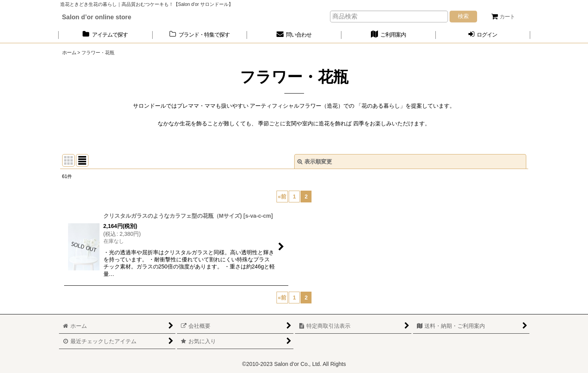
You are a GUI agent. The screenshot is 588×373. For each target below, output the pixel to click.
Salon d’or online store (97, 17)
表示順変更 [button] (315, 162)
